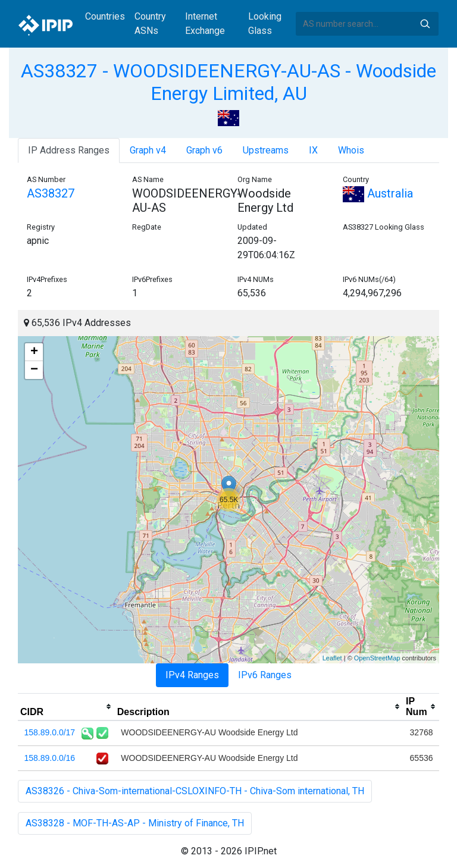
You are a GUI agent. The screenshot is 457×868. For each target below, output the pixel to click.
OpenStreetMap (377, 658)
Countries (105, 16)
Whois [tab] (351, 150)
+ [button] (34, 352)
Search (425, 24)
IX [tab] (313, 150)
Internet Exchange (205, 23)
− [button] (34, 370)
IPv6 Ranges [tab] (265, 675)
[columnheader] (66, 707)
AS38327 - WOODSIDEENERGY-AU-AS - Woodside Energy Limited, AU (228, 82)
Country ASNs (150, 23)
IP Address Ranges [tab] (69, 150)
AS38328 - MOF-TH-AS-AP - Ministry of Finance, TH (135, 823)
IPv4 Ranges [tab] (192, 675)
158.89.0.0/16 (50, 758)
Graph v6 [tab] (204, 150)
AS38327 (51, 193)
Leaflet (332, 658)
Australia (378, 193)
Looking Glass (265, 23)
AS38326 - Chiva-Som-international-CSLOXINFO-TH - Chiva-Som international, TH (195, 791)
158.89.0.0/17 (50, 732)
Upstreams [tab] (266, 150)
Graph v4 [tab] (148, 150)
